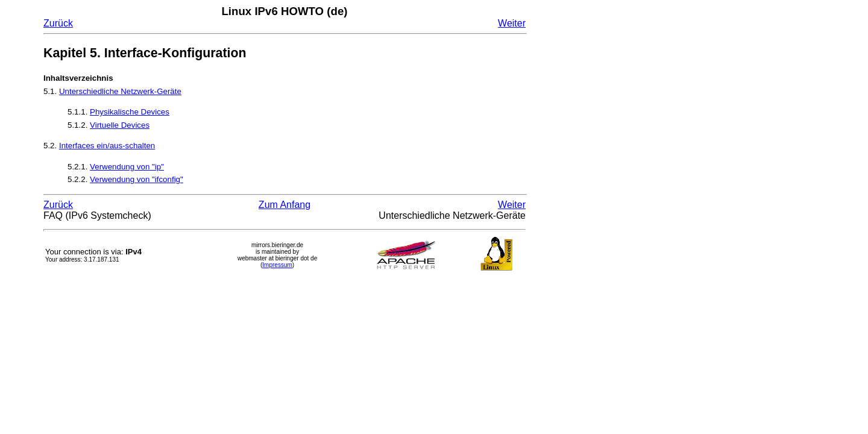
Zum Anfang (285, 205)
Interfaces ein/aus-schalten (107, 146)
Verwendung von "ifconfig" (137, 179)
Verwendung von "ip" (127, 167)
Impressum (277, 265)
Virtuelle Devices (120, 125)
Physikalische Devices (130, 112)
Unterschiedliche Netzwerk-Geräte (120, 91)
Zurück (58, 23)
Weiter (512, 23)
